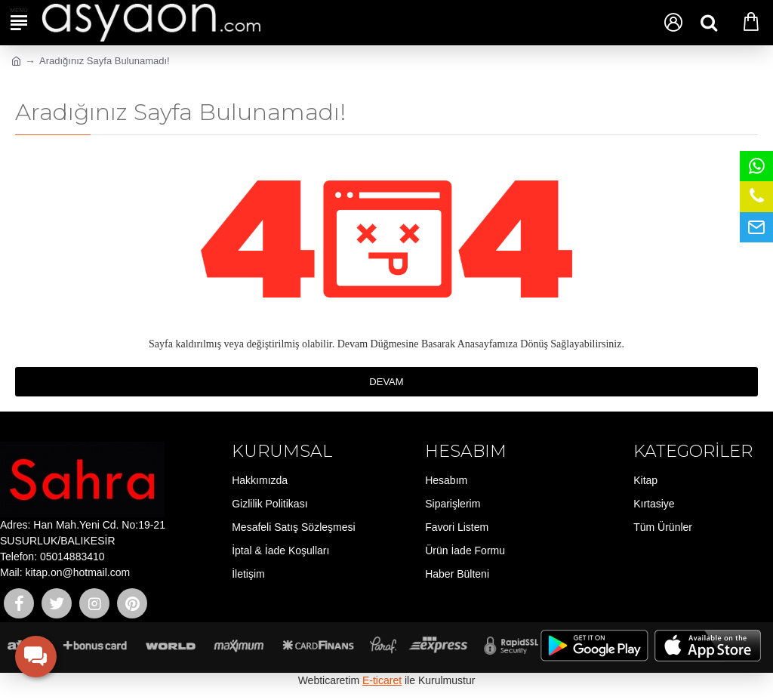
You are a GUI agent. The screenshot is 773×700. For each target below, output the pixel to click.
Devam (386, 382)
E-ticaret (382, 680)
